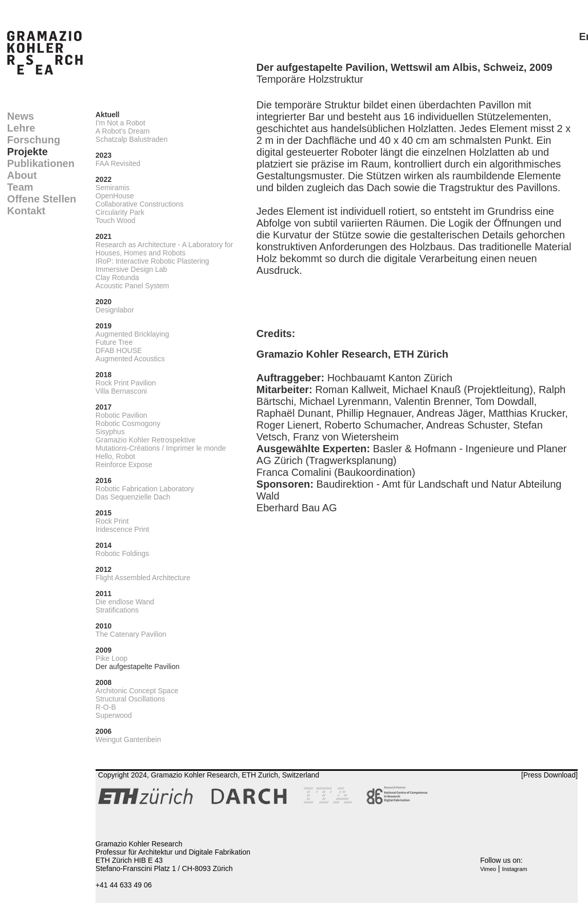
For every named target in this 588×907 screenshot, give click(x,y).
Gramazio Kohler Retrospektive (146, 440)
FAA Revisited (118, 163)
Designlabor (115, 310)
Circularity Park (120, 212)
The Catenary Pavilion (131, 634)
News (21, 116)
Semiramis (113, 188)
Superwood (114, 715)
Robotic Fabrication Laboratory (145, 489)
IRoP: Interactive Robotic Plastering (152, 261)
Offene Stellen (42, 199)
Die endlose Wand (125, 602)
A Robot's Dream (123, 131)
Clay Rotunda (117, 277)
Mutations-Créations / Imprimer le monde (161, 448)
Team (20, 187)
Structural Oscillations (130, 699)
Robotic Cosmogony (128, 423)
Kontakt (26, 211)
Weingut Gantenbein (128, 739)
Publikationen (41, 163)
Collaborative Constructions (140, 204)
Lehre (21, 128)
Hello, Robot (115, 456)
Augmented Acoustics (130, 359)
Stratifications (117, 610)
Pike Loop (112, 658)
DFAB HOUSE (119, 350)
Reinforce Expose (124, 465)
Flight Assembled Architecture (143, 578)
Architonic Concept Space (137, 691)
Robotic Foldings (122, 553)
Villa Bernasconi (121, 391)
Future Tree (114, 342)
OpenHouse (115, 196)
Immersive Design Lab (131, 269)
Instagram (515, 869)
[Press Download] (549, 775)
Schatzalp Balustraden (132, 139)
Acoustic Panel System (132, 286)
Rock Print (112, 521)
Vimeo (488, 869)
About (22, 175)
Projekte (27, 152)
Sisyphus (110, 432)
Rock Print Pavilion (126, 383)
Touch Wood (116, 220)
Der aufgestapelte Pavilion (137, 667)
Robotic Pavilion (121, 415)
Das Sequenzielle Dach (133, 497)
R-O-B (106, 707)
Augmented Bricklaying (132, 334)
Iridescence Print (122, 529)
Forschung (34, 140)
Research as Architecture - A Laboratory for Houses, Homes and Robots (164, 249)
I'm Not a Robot (121, 123)
